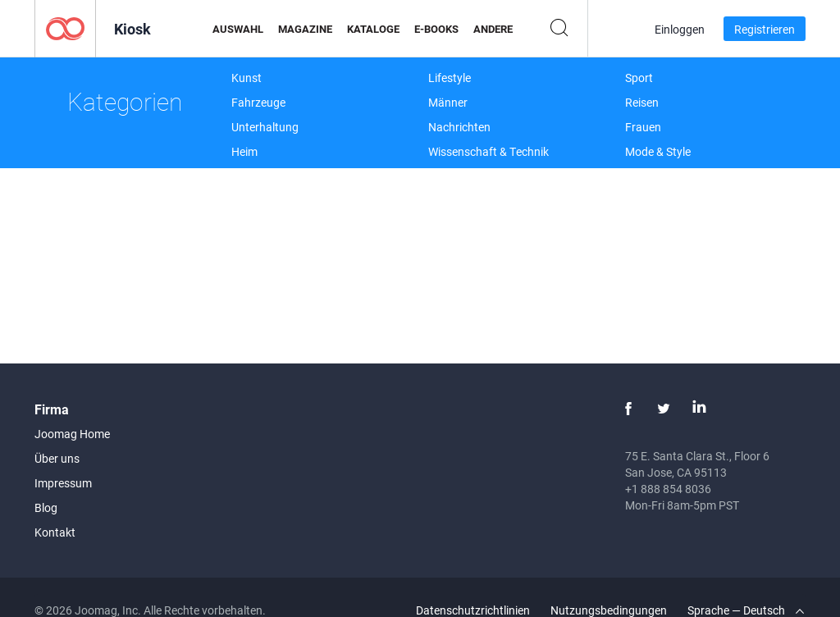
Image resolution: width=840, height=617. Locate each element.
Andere (493, 29)
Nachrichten (459, 127)
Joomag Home (72, 434)
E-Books (436, 29)
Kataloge (373, 29)
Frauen (643, 127)
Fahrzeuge (258, 102)
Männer (448, 102)
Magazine (305, 29)
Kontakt (55, 532)
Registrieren (765, 29)
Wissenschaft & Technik (488, 151)
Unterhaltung (265, 127)
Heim (244, 151)
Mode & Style (658, 151)
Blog (46, 507)
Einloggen (680, 29)
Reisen (642, 102)
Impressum (63, 483)
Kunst (247, 78)
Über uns (57, 458)
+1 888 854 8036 (668, 489)
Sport (639, 78)
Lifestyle (450, 78)
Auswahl (238, 29)
